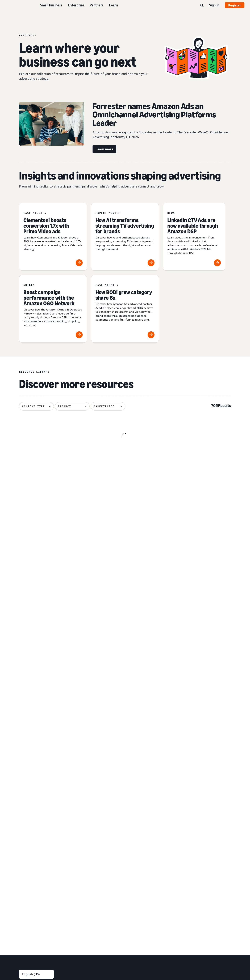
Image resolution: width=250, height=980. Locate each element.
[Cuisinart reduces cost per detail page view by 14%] (197, 526)
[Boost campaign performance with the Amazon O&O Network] (53, 309)
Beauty (141, 780)
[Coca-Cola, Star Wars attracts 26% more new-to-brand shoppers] (197, 597)
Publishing (143, 833)
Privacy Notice (69, 932)
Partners (97, 5)
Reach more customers (32, 780)
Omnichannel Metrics (90, 849)
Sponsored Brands (29, 832)
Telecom (142, 839)
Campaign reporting (89, 843)
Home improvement (148, 827)
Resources (202, 786)
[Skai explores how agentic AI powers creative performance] (197, 667)
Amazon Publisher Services (93, 891)
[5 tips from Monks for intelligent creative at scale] (197, 454)
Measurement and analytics (91, 823)
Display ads (25, 837)
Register (235, 5)
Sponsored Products (30, 826)
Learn (113, 5)
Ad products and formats (30, 811)
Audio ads (24, 849)
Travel (141, 851)
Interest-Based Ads (93, 932)
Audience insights (88, 774)
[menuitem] (36, 838)
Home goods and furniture (152, 821)
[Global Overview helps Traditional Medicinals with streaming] (53, 597)
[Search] (202, 6)
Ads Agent (84, 908)
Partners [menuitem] (203, 815)
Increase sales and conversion (36, 792)
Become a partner (206, 827)
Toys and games (146, 845)
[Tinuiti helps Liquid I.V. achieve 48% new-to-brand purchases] (53, 667)
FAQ (198, 797)
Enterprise (76, 5)
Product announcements (210, 780)
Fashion (141, 797)
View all (23, 861)
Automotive (144, 774)
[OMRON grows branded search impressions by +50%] (125, 526)
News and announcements (211, 803)
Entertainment (145, 792)
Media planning (86, 780)
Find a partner (204, 821)
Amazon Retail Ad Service (92, 897)
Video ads (24, 843)
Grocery (141, 809)
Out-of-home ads (29, 855)
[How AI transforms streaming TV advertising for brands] (125, 237)
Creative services (87, 803)
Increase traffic (27, 786)
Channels (144, 862)
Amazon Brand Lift (88, 832)
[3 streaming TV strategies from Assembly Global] (53, 454)
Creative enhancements (91, 797)
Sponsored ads (27, 820)
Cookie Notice (118, 932)
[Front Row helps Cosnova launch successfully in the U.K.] (125, 597)
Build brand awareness (32, 774)
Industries (144, 768)
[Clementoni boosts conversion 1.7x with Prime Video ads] (53, 237)
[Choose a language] (36, 749)
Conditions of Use (45, 932)
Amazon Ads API (87, 885)
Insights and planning (93, 768)
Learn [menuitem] (200, 768)
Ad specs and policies (208, 792)
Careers (164, 932)
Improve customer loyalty (33, 797)
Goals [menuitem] (23, 768)
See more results (125, 712)
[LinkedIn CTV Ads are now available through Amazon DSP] (194, 237)
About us (24, 932)
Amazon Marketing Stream (93, 837)
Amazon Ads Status (143, 932)
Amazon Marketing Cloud (92, 879)
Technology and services (95, 867)
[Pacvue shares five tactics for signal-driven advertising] (125, 454)
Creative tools (86, 809)
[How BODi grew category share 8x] (125, 309)
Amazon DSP (85, 873)
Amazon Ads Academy (209, 774)
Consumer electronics (149, 786)
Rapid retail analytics (89, 855)
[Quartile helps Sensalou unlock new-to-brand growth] (125, 667)
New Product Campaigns (91, 903)
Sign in (214, 5)
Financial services (147, 803)
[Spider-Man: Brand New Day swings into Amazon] (53, 526)
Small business (51, 5)
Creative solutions (91, 791)
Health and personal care (151, 815)
